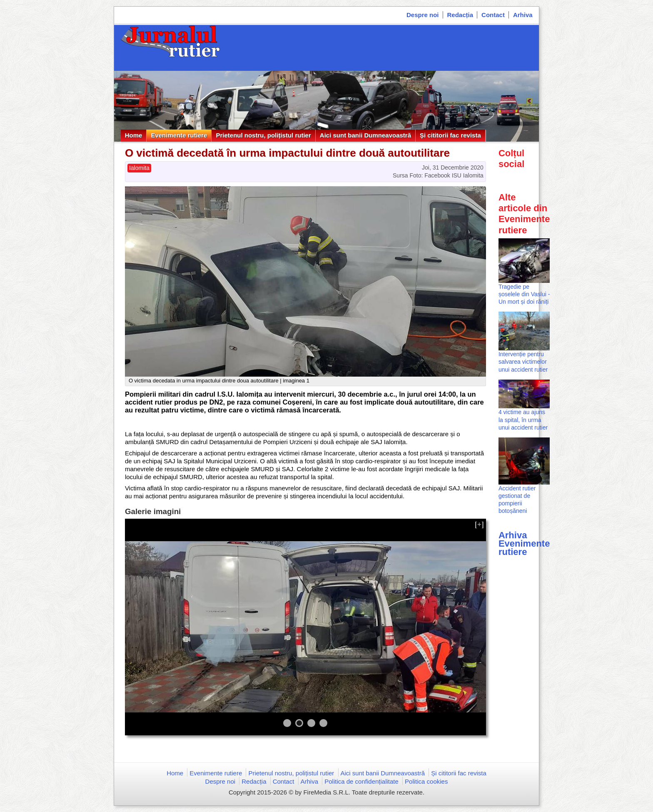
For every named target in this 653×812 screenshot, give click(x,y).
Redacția (460, 15)
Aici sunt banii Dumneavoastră (365, 135)
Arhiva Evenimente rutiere (524, 543)
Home (134, 135)
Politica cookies (426, 781)
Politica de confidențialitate (361, 781)
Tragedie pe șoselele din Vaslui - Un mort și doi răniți (524, 294)
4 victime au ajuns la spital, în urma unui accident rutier (523, 420)
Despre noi (423, 15)
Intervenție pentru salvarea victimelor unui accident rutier (523, 362)
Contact (493, 15)
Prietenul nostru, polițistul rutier (263, 135)
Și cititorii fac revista (450, 135)
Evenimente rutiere (179, 135)
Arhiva (523, 15)
